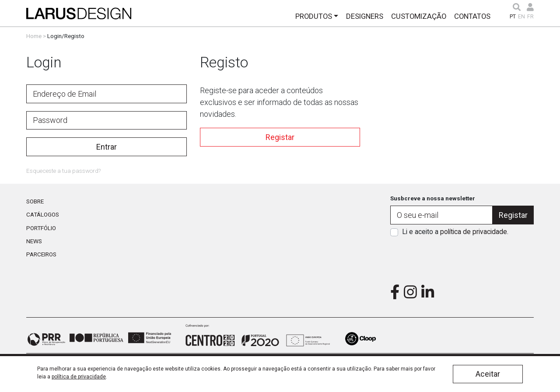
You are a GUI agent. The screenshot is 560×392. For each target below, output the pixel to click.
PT (513, 17)
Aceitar (488, 374)
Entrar (107, 147)
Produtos (314, 16)
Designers (365, 16)
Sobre (35, 201)
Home (34, 36)
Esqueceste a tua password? (63, 171)
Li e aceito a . (455, 232)
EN (521, 17)
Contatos (472, 16)
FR (530, 17)
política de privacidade (474, 232)
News (34, 241)
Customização (419, 16)
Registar (280, 137)
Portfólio (41, 228)
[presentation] (462, 258)
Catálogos (43, 214)
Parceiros (41, 254)
